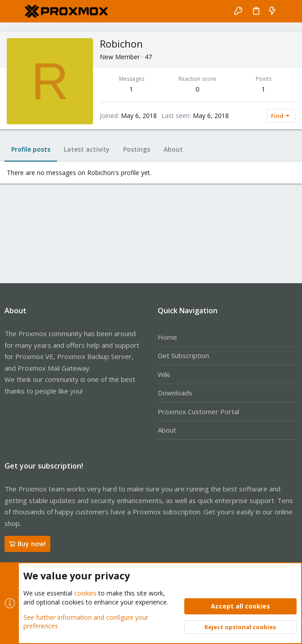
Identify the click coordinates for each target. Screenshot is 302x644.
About (167, 430)
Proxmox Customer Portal (198, 412)
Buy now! (27, 544)
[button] (13, 11)
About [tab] (173, 149)
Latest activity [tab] (87, 149)
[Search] (289, 11)
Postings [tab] (137, 149)
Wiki (164, 374)
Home (167, 337)
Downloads (175, 393)
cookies (85, 594)
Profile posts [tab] (31, 149)
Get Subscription (183, 355)
